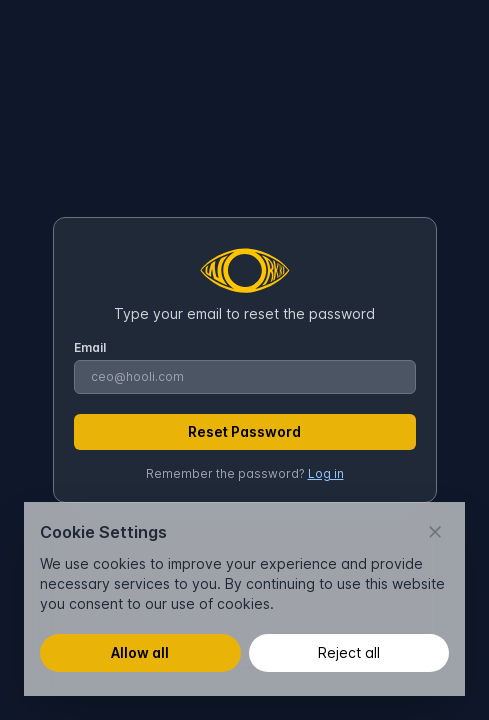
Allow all (140, 652)
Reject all (349, 652)
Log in (326, 473)
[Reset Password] (245, 432)
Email (90, 347)
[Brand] (245, 271)
